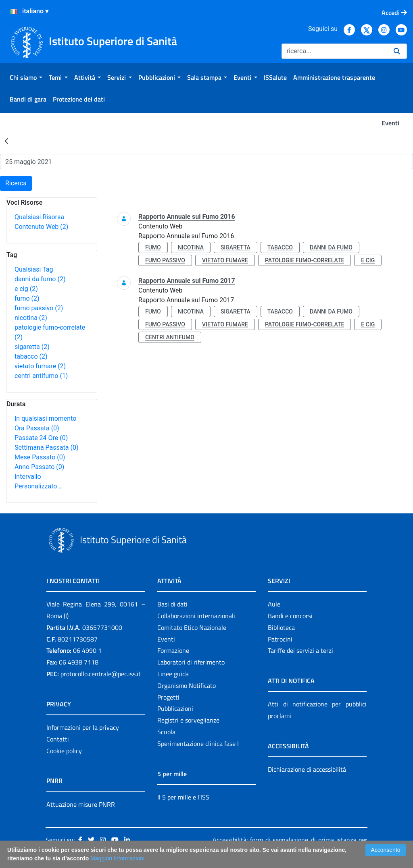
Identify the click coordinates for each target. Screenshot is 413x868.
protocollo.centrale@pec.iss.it (101, 674)
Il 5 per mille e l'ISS (183, 797)
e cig (26, 289)
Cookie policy (64, 751)
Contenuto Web (41, 227)
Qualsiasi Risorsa (39, 217)
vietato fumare (40, 366)
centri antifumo (41, 376)
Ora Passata (37, 428)
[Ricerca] (334, 51)
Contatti (58, 739)
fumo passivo (39, 308)
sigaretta (32, 347)
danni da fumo (40, 279)
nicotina (31, 318)
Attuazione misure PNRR (81, 804)
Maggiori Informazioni (117, 858)
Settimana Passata (46, 447)
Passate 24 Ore (41, 438)
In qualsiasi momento (45, 418)
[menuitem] (26, 77)
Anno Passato (39, 467)
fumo (27, 298)
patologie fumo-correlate (305, 260)
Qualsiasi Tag (34, 269)
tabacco (31, 356)
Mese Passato (40, 457)
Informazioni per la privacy (83, 727)
